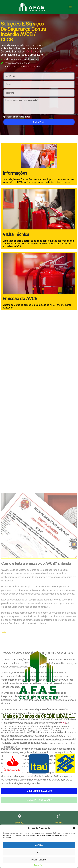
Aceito (39, 845)
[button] (74, 828)
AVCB (29, 52)
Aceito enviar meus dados (19, 117)
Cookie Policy (39, 865)
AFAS (63, 723)
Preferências (39, 860)
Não (39, 852)
